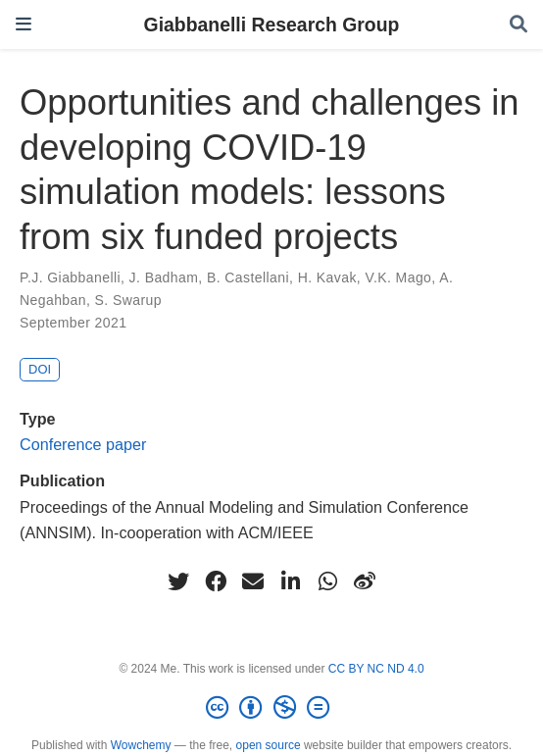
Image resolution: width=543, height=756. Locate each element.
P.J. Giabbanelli (70, 277)
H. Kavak (327, 277)
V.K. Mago (398, 277)
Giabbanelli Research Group (272, 25)
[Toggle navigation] (24, 24)
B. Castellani (248, 277)
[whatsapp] (327, 581)
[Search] (518, 25)
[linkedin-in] (290, 581)
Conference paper (83, 444)
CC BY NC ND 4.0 (376, 669)
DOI (40, 369)
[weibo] (365, 581)
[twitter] (178, 581)
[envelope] (253, 581)
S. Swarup (128, 300)
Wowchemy (141, 745)
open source (269, 745)
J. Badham (164, 277)
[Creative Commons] (271, 708)
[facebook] (216, 581)
